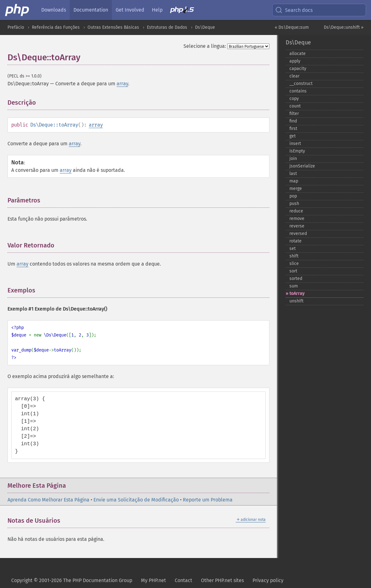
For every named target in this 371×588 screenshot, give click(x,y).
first (293, 129)
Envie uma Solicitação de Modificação (136, 500)
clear (294, 76)
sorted (296, 279)
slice (294, 264)
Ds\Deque (205, 27)
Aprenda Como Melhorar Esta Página (48, 500)
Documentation (91, 10)
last (293, 174)
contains (298, 91)
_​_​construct (301, 84)
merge (296, 189)
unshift (296, 301)
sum (294, 286)
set (293, 249)
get (293, 136)
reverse (297, 226)
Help (157, 10)
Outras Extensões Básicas (113, 27)
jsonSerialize (302, 166)
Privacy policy (268, 580)
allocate (298, 54)
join (293, 159)
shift (294, 256)
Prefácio (16, 27)
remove (297, 219)
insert (295, 144)
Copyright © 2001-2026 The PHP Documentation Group (72, 580)
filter (294, 114)
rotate (296, 241)
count (295, 106)
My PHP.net (153, 580)
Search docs (294, 10)
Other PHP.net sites (222, 580)
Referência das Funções (56, 27)
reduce (296, 211)
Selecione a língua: (205, 46)
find (293, 121)
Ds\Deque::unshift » (344, 27)
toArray (297, 294)
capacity (298, 69)
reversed (298, 234)
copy (294, 99)
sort (293, 271)
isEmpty (297, 151)
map (294, 181)
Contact (183, 580)
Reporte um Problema (208, 500)
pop (293, 196)
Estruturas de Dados (167, 27)
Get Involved (130, 10)
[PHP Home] (18, 10)
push (294, 204)
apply (295, 61)
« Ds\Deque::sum (292, 27)
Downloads (54, 10)
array (122, 84)
